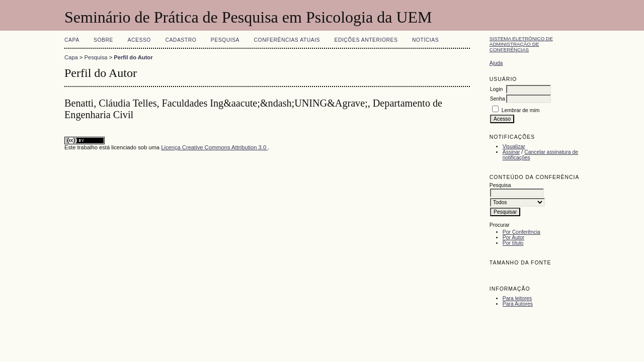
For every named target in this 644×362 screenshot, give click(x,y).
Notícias (425, 40)
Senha (498, 99)
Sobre (103, 40)
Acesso (139, 40)
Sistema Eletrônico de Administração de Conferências (521, 44)
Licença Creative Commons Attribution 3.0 (214, 147)
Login (496, 89)
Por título (513, 243)
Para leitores (517, 298)
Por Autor (513, 238)
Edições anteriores (366, 40)
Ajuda (496, 63)
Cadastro (181, 40)
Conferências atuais (287, 40)
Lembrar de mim (521, 110)
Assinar (511, 152)
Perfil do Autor (133, 57)
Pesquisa (225, 40)
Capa (72, 40)
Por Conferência (521, 232)
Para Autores (518, 304)
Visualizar (514, 147)
